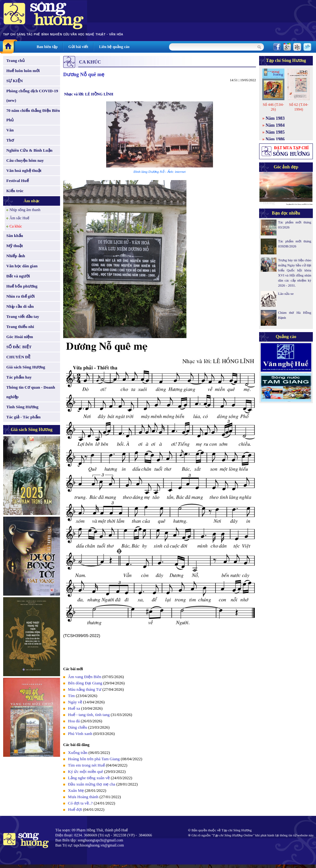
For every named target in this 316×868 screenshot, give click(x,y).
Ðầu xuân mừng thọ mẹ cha (92, 784)
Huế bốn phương (22, 286)
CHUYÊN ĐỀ (18, 357)
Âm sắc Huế (19, 218)
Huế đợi (75, 809)
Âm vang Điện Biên (85, 677)
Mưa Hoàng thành (83, 797)
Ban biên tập (47, 47)
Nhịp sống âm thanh (25, 210)
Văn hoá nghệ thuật (24, 170)
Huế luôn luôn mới (23, 71)
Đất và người (18, 276)
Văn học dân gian (22, 266)
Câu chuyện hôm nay (25, 160)
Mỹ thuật (15, 246)
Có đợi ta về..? (80, 803)
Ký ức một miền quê (85, 771)
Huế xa (74, 708)
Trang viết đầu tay (23, 316)
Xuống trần (78, 753)
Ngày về (75, 702)
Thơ (10, 140)
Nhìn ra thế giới (21, 296)
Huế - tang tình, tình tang (89, 715)
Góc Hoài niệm (20, 337)
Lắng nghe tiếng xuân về (89, 778)
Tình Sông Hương (22, 407)
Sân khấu (15, 236)
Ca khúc (16, 226)
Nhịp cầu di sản (20, 306)
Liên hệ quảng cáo (114, 47)
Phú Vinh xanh (80, 734)
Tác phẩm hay (19, 377)
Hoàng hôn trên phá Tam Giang (94, 759)
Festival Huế (18, 181)
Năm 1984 (275, 125)
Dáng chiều (78, 727)
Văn (10, 130)
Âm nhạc (32, 201)
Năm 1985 (275, 132)
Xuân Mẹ (76, 790)
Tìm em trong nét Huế (86, 765)
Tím (71, 696)
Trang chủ (15, 61)
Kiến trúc (15, 191)
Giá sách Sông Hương (26, 367)
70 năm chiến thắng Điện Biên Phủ (33, 115)
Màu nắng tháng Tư (85, 689)
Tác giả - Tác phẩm (23, 417)
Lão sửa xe (286, 294)
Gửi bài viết (78, 47)
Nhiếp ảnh (16, 256)
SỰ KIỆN (15, 81)
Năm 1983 (275, 118)
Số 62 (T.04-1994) (298, 107)
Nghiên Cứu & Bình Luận (29, 150)
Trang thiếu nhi (20, 327)
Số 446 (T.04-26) (273, 107)
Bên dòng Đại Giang (85, 683)
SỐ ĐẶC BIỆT (19, 347)
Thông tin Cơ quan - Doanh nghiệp (31, 392)
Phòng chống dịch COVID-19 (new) (32, 96)
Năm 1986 (275, 139)
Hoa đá (74, 721)
